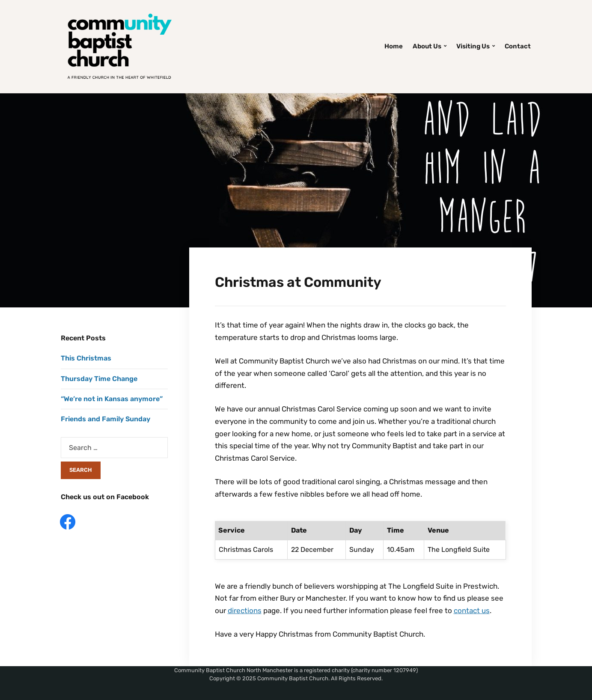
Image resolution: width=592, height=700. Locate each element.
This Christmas (86, 358)
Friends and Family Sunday (106, 419)
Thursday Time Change (99, 379)
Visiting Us (473, 46)
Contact (518, 46)
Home (394, 46)
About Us (427, 46)
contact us (472, 611)
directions (245, 611)
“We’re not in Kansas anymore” (112, 399)
